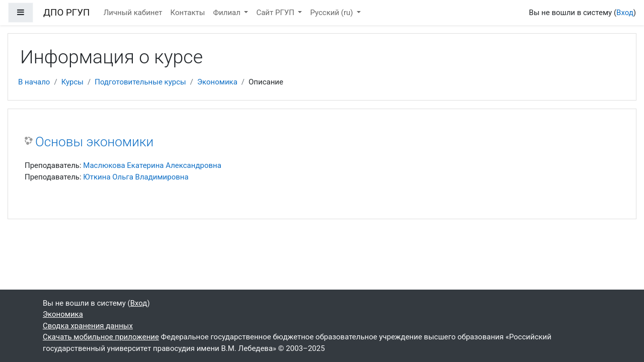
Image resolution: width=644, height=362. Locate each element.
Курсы (72, 82)
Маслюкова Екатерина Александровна (152, 165)
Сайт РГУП (276, 13)
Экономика (217, 82)
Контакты (188, 13)
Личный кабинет (133, 13)
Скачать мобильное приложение (101, 337)
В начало (34, 82)
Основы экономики (94, 142)
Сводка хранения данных (88, 326)
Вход (625, 13)
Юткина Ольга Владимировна (136, 177)
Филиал (227, 13)
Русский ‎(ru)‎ (332, 13)
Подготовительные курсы (140, 82)
